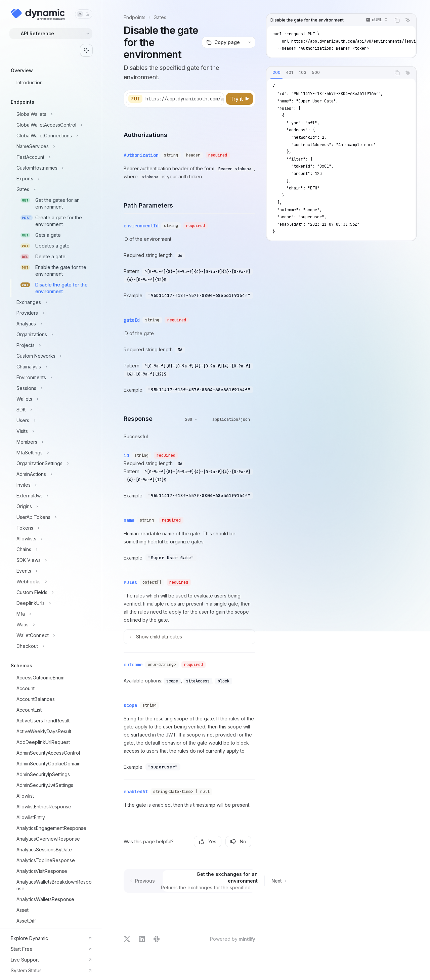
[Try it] (240, 99)
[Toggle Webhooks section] (54, 582)
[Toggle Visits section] (54, 431)
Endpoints (135, 17)
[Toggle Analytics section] (54, 324)
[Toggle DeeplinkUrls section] (54, 603)
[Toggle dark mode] (84, 14)
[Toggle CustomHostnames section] (54, 168)
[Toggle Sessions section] (54, 388)
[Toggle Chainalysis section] (54, 367)
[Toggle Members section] (54, 442)
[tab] (276, 73)
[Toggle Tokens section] (54, 528)
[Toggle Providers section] (54, 313)
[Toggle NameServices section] (54, 146)
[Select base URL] (193, 99)
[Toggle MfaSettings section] (54, 453)
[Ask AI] (408, 20)
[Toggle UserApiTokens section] (54, 517)
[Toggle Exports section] (54, 179)
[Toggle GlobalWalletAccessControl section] (54, 125)
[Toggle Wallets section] (54, 399)
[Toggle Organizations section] (54, 335)
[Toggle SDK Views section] (54, 560)
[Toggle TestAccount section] (54, 157)
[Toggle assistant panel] (86, 50)
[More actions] (250, 42)
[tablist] (329, 73)
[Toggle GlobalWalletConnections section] (54, 136)
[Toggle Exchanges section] (54, 302)
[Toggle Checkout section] (54, 646)
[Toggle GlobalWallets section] (54, 114)
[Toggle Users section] (54, 420)
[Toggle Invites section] (54, 485)
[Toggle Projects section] (54, 345)
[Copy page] (223, 42)
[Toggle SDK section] (54, 410)
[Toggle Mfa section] (54, 614)
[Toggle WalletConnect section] (54, 635)
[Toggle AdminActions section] (54, 474)
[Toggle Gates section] (54, 189)
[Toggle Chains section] (54, 549)
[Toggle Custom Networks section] (54, 356)
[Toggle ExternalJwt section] (54, 496)
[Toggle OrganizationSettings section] (54, 463)
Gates (160, 17)
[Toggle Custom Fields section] (54, 592)
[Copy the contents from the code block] (397, 20)
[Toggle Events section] (54, 571)
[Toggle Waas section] (54, 625)
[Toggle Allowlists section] (54, 539)
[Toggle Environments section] (54, 377)
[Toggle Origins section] (54, 506)
